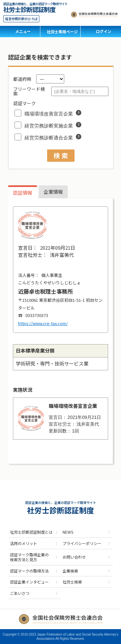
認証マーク (25, 103)
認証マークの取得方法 (29, 571)
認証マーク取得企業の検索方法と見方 (29, 557)
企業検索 (70, 571)
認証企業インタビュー (29, 582)
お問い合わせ (74, 557)
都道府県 (22, 79)
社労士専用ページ (62, 32)
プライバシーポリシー (82, 543)
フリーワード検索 (29, 91)
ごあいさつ (20, 593)
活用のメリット (24, 543)
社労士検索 (72, 582)
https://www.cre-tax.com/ (43, 323)
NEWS (68, 532)
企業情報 (53, 192)
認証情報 (23, 193)
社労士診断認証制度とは (31, 532)
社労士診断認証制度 (29, 9)
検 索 (61, 155)
